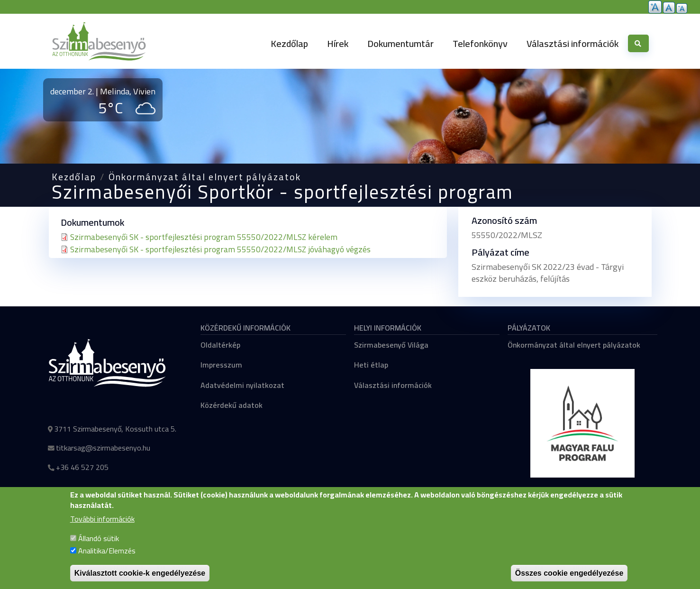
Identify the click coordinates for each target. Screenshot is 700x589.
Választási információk (573, 43)
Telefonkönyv (480, 43)
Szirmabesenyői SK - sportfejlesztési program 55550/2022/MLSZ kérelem (204, 237)
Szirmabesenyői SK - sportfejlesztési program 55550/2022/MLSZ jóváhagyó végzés (220, 249)
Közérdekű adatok (232, 405)
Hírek (338, 43)
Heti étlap (371, 365)
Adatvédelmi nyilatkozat (242, 385)
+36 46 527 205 (82, 467)
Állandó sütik (99, 548)
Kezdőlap (289, 43)
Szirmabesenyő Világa (391, 345)
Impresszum (221, 365)
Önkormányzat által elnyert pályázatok (205, 177)
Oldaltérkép (220, 345)
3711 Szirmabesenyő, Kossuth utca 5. (115, 429)
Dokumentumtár (400, 43)
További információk (102, 529)
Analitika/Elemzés (107, 560)
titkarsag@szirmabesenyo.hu (103, 448)
